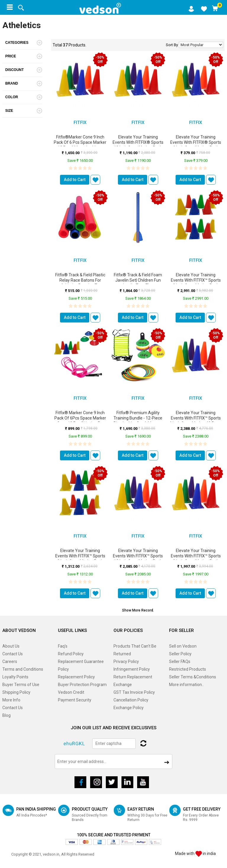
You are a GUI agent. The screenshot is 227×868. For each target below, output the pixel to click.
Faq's (63, 646)
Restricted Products (188, 669)
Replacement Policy (76, 677)
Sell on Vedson (183, 646)
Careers (10, 662)
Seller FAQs (180, 662)
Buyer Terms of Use (21, 685)
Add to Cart (75, 180)
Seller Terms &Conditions (193, 677)
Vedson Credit (71, 692)
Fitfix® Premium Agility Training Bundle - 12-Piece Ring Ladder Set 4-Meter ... (138, 418)
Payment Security (75, 700)
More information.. (186, 685)
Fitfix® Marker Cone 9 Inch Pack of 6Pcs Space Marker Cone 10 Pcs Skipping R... (80, 418)
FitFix (80, 122)
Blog (7, 715)
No (201, 45)
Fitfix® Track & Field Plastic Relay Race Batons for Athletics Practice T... (80, 280)
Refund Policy (71, 654)
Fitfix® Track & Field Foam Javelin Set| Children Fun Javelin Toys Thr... (138, 280)
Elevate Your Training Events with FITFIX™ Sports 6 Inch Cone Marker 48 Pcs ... (196, 418)
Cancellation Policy (131, 700)
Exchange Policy (129, 708)
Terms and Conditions (23, 669)
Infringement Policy (132, 669)
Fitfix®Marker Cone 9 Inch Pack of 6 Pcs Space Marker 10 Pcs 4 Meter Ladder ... (80, 142)
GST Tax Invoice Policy (134, 692)
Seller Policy (180, 654)
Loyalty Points (15, 677)
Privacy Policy (126, 662)
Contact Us (13, 654)
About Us (11, 646)
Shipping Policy (16, 692)
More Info (11, 700)
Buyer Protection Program (82, 685)
